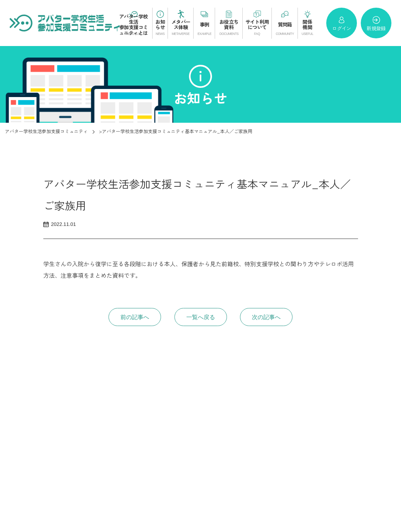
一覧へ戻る (201, 317)
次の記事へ (266, 317)
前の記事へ (135, 317)
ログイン (341, 24)
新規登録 (376, 24)
